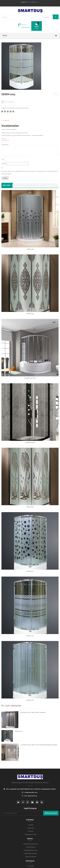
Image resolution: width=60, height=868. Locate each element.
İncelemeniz (5, 145)
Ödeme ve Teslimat (31, 857)
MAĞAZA (31, 831)
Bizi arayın (24, 25)
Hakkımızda (31, 828)
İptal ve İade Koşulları (31, 853)
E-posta (4, 164)
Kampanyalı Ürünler (31, 834)
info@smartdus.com (30, 792)
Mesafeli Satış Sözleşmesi (31, 844)
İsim (3, 159)
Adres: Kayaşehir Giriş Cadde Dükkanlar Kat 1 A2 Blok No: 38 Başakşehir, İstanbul (30, 789)
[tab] (31, 121)
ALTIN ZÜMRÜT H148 (57, 94)
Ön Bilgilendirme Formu (31, 850)
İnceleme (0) (6, 121)
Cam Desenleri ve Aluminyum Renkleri (18, 108)
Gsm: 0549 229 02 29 (30, 796)
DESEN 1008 (54, 94)
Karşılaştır (20, 103)
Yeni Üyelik (31, 866)
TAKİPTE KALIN (30, 808)
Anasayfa (31, 825)
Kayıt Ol (29, 2)
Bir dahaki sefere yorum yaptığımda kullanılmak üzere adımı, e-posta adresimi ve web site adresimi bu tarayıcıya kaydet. (30, 173)
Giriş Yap (37, 2)
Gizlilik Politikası (31, 847)
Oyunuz (4, 139)
